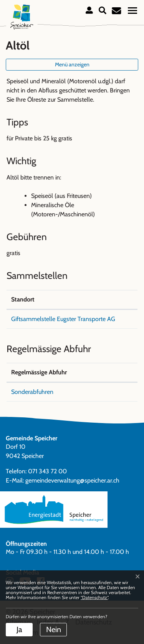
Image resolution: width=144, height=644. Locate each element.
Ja (19, 629)
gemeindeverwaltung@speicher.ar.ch (72, 480)
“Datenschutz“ (94, 597)
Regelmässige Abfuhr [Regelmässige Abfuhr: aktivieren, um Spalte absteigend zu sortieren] (39, 372)
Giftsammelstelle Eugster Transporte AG (63, 319)
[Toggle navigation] (132, 10)
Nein (54, 629)
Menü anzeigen (72, 64)
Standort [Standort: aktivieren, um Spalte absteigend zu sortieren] (23, 299)
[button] (103, 10)
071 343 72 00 (47, 471)
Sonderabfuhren (32, 392)
